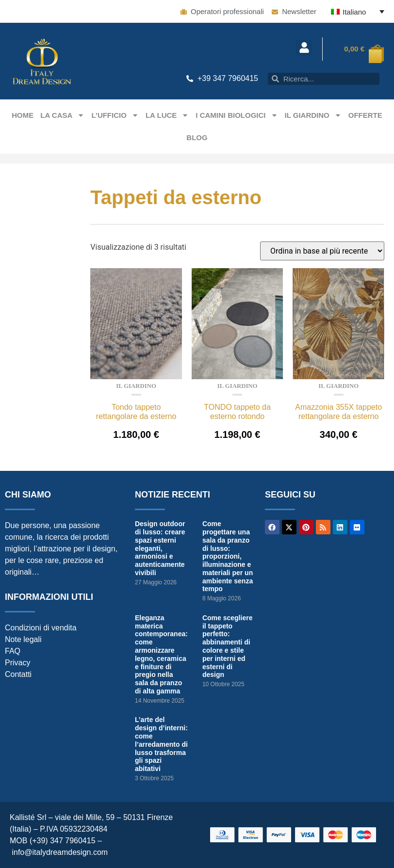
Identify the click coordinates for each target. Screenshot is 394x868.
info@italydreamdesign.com (60, 852)
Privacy (17, 663)
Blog (197, 137)
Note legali (23, 639)
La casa (62, 115)
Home (23, 115)
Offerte (365, 115)
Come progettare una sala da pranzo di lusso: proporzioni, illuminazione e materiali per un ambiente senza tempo (228, 556)
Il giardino (313, 115)
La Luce (167, 115)
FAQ (13, 651)
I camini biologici (237, 115)
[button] (304, 48)
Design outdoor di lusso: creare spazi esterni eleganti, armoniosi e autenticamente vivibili (160, 548)
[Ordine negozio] (322, 251)
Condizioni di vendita (41, 628)
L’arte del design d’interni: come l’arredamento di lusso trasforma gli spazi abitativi (161, 744)
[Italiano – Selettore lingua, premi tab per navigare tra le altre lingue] (358, 11)
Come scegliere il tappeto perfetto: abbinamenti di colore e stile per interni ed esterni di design (228, 646)
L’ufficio (115, 115)
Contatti (18, 674)
